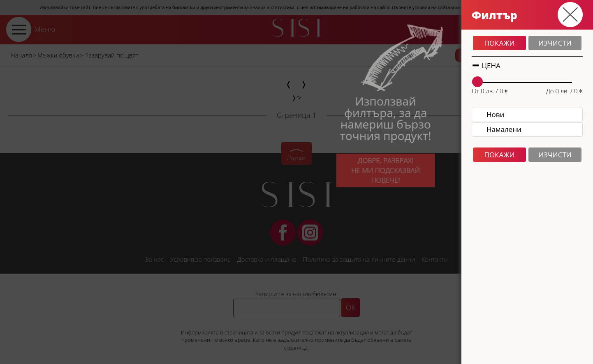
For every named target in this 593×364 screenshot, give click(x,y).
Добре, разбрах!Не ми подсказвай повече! (376, 174)
